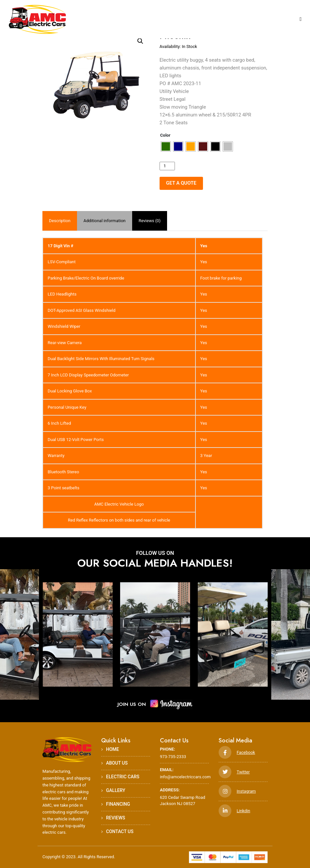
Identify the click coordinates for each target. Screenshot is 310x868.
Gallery (113, 790)
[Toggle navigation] (301, 19)
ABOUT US (114, 763)
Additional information (105, 221)
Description (60, 221)
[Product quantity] (167, 166)
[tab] (60, 221)
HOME (110, 749)
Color (165, 135)
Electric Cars (120, 777)
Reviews (113, 818)
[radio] (166, 146)
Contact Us (117, 831)
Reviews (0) (150, 221)
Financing (116, 804)
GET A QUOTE (181, 183)
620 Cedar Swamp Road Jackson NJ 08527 (184, 796)
